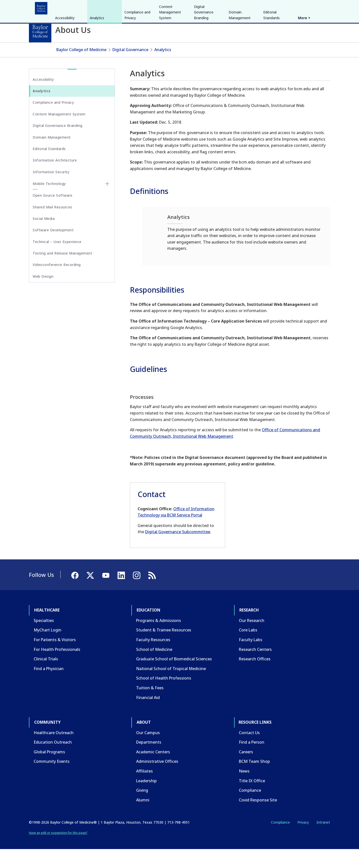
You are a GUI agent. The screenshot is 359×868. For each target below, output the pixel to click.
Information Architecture (55, 179)
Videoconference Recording (57, 284)
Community (121, 7)
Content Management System (170, 50)
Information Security (51, 191)
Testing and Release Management (62, 272)
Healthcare (43, 7)
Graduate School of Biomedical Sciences (174, 678)
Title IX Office (252, 799)
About (145, 7)
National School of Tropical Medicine (171, 687)
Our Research (252, 639)
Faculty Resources (153, 658)
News (244, 790)
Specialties (44, 639)
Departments (149, 761)
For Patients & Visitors (55, 658)
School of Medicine (154, 668)
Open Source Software (52, 214)
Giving (142, 809)
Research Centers (255, 668)
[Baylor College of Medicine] (40, 31)
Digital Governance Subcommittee (178, 551)
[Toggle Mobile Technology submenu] (107, 202)
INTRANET (279, 7)
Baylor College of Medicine (81, 68)
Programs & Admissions (159, 639)
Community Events (52, 780)
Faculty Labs (251, 658)
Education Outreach (53, 761)
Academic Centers (153, 771)
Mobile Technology (49, 202)
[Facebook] (295, 7)
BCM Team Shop (254, 780)
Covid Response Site (258, 819)
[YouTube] (313, 7)
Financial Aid (148, 716)
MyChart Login (47, 649)
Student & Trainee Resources (164, 649)
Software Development (53, 249)
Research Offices (255, 678)
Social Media (44, 237)
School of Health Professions (164, 697)
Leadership (146, 799)
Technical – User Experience (57, 260)
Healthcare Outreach (54, 751)
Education (70, 7)
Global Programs (49, 771)
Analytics (97, 55)
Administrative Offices (157, 780)
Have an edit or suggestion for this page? (58, 851)
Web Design (43, 295)
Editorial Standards (271, 52)
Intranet (323, 841)
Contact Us (249, 751)
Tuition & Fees (150, 706)
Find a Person (252, 761)
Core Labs (248, 649)
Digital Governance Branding (204, 50)
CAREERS (259, 7)
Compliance (250, 809)
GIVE (243, 7)
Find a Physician (49, 687)
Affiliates (144, 790)
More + (304, 55)
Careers (246, 771)
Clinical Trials (46, 678)
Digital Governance (130, 68)
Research (95, 7)
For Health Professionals (57, 668)
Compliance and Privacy (137, 52)
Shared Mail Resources (52, 226)
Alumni (143, 819)
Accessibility (65, 55)
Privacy (303, 841)
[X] (304, 7)
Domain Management (240, 52)
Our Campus (148, 751)
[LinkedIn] (322, 7)
